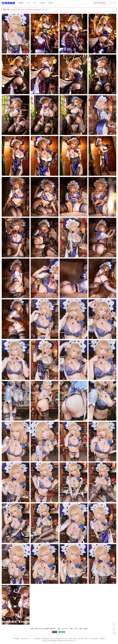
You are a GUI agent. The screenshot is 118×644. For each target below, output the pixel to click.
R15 (35, 3)
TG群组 (42, 3)
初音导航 (81, 639)
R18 (29, 3)
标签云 (51, 3)
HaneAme (62, 632)
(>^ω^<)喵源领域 (36, 639)
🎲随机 (21, 3)
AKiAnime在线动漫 (55, 639)
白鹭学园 (102, 639)
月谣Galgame (73, 639)
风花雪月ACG (26, 639)
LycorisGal (65, 639)
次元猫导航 (95, 639)
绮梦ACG (87, 639)
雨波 (55, 632)
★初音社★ (45, 639)
